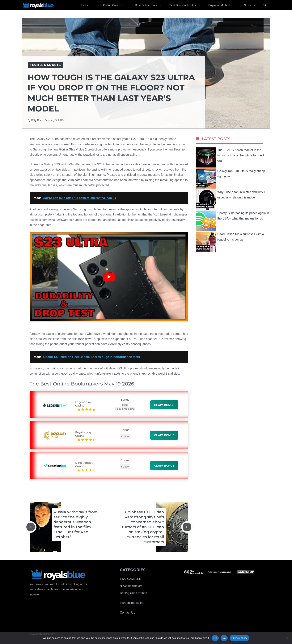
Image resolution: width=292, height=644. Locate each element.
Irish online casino (132, 603)
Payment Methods (224, 5)
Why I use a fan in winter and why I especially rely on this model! (231, 200)
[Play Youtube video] (109, 277)
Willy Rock (37, 120)
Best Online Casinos (114, 5)
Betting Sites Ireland (134, 593)
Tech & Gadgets (45, 65)
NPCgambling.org (131, 586)
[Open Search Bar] (265, 5)
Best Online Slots (150, 5)
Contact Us (127, 613)
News (252, 5)
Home (85, 5)
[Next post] (187, 527)
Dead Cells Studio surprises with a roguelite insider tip (230, 242)
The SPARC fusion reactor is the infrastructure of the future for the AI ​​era (231, 157)
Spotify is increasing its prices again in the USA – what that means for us (233, 221)
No (224, 638)
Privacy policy (239, 638)
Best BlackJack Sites (187, 5)
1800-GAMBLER (131, 579)
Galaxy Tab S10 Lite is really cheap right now (231, 178)
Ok (215, 638)
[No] (287, 638)
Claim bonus (164, 405)
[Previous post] (31, 527)
